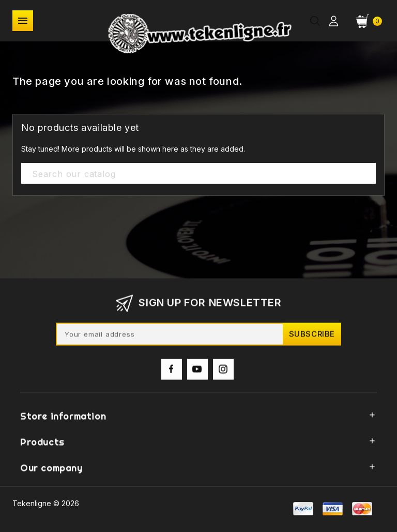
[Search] (198, 174)
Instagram (223, 372)
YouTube (197, 372)
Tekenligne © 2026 (46, 503)
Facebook (172, 372)
